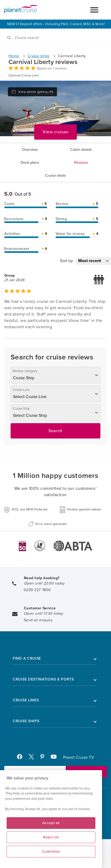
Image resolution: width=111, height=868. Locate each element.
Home (14, 56)
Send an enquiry (38, 620)
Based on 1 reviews (52, 68)
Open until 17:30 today (43, 613)
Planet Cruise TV (79, 757)
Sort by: (67, 261)
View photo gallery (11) (32, 92)
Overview (30, 150)
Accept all (51, 823)
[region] (51, 819)
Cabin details (81, 150)
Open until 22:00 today (44, 583)
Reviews (81, 163)
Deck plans (30, 163)
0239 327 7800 (37, 590)
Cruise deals (55, 175)
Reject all (51, 837)
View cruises (55, 132)
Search (55, 431)
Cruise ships (39, 56)
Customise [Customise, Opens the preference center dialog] (51, 852)
